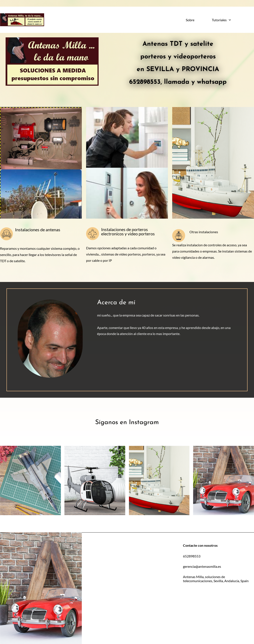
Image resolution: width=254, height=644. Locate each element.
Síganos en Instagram (127, 422)
